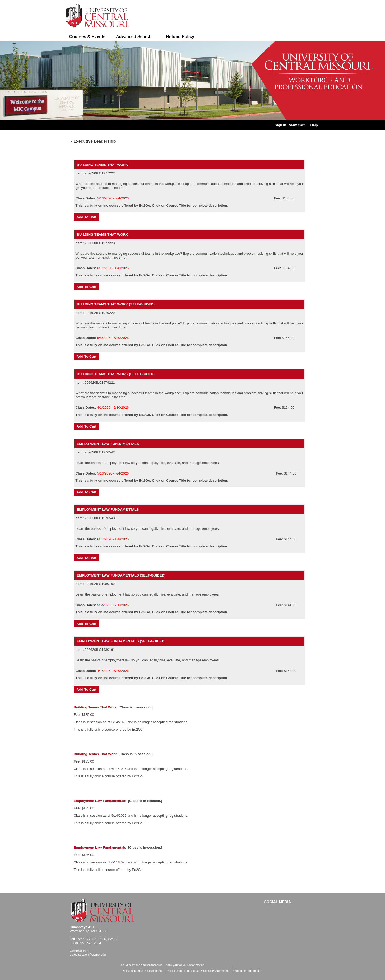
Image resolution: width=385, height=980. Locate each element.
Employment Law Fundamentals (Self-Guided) (121, 575)
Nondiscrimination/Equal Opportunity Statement (198, 971)
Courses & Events (87, 37)
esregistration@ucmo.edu (88, 955)
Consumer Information (248, 971)
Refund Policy (180, 37)
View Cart (297, 125)
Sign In (280, 125)
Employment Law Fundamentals (108, 444)
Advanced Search (134, 37)
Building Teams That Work (103, 165)
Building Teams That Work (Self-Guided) (116, 304)
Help (314, 125)
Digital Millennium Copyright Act (142, 971)
